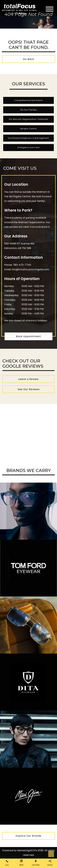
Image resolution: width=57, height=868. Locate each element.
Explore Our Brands (28, 836)
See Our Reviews (29, 389)
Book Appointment (28, 336)
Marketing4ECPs (27, 850)
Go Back (28, 59)
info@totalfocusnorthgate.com (30, 269)
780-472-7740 (22, 265)
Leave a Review (28, 379)
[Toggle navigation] (50, 9)
